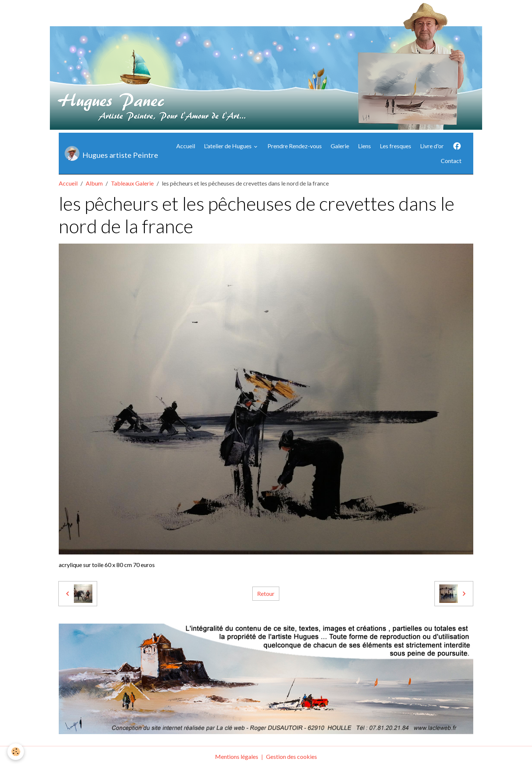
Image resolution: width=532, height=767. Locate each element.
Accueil (186, 146)
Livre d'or (432, 146)
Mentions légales (237, 756)
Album (94, 183)
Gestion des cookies (291, 756)
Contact (451, 161)
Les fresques (395, 146)
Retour (266, 593)
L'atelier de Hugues (228, 146)
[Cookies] (16, 752)
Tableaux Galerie (132, 183)
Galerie (340, 146)
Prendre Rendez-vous (295, 146)
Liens (364, 146)
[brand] (109, 153)
